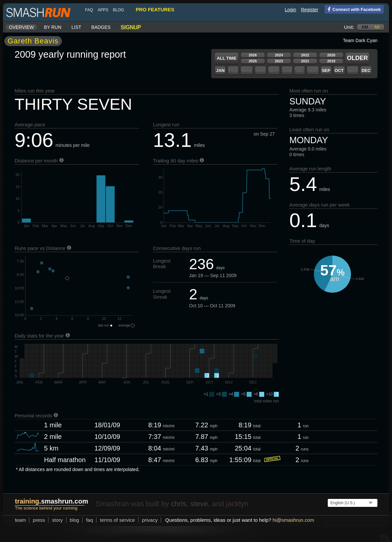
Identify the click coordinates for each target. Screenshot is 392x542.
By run (53, 27)
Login (290, 10)
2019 (331, 61)
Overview (21, 27)
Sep (326, 70)
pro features (155, 9)
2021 (305, 61)
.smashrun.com (51, 501)
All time (227, 58)
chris (178, 504)
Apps (103, 10)
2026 (253, 55)
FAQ (89, 10)
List (76, 27)
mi (377, 27)
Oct (339, 70)
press (39, 520)
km (365, 27)
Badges (101, 27)
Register (310, 10)
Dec (366, 70)
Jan (220, 70)
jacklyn (237, 504)
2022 (305, 55)
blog (118, 10)
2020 (331, 55)
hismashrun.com (293, 520)
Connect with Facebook (353, 9)
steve (199, 504)
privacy (150, 520)
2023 (279, 61)
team (20, 520)
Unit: (349, 27)
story (57, 520)
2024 (279, 55)
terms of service (118, 520)
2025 (253, 61)
